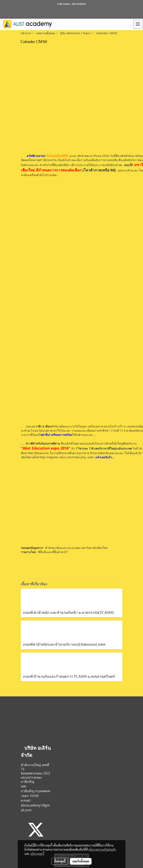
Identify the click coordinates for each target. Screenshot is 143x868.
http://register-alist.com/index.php (62, 457)
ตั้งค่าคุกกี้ (60, 861)
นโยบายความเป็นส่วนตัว (102, 849)
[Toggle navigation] (138, 24)
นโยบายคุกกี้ (37, 854)
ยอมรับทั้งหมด (81, 861)
